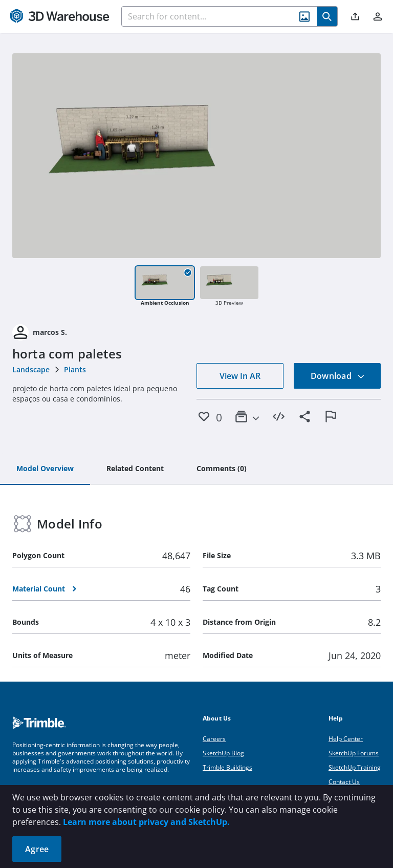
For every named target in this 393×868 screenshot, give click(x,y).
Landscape (31, 369)
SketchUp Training (355, 767)
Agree (37, 849)
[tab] (45, 469)
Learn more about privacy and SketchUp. (146, 822)
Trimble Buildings (227, 767)
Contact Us (344, 782)
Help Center (346, 739)
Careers (214, 739)
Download (338, 376)
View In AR (240, 376)
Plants (75, 369)
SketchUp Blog (223, 753)
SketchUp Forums (354, 753)
